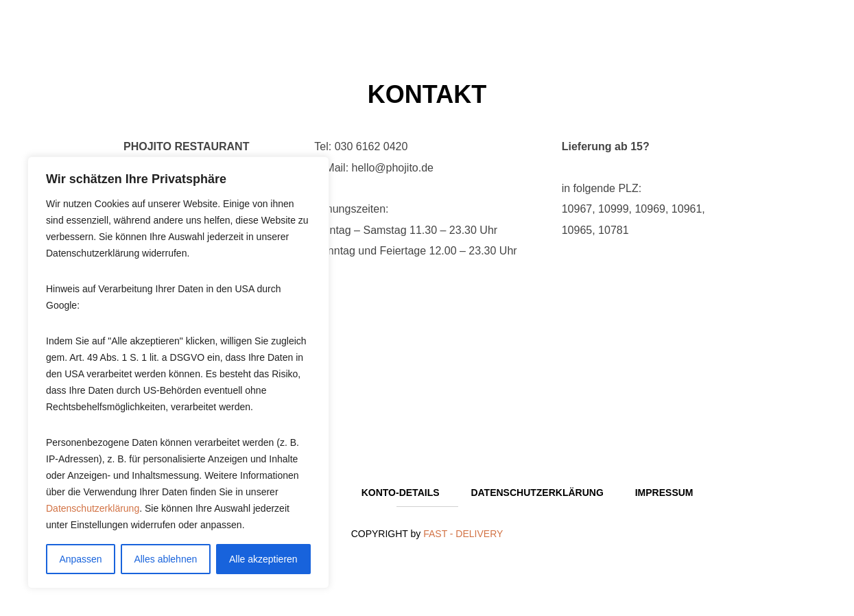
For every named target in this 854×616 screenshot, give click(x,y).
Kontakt (427, 94)
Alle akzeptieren (263, 559)
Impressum (664, 493)
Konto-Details (401, 493)
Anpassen (80, 559)
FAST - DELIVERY (463, 534)
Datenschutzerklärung (93, 508)
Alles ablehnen (165, 559)
